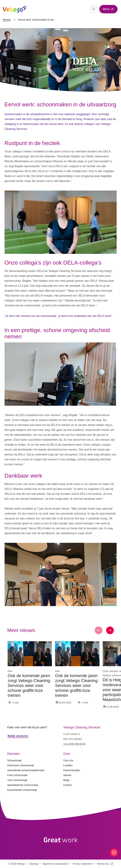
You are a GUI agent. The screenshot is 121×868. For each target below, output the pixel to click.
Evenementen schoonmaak (22, 790)
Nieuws (7, 20)
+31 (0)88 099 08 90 (75, 744)
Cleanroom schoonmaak (21, 765)
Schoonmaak (15, 760)
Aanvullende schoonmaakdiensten (26, 770)
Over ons (68, 760)
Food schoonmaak (17, 775)
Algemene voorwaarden (56, 864)
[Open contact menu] (114, 853)
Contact (68, 785)
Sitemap (34, 864)
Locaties (68, 765)
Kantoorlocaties (72, 770)
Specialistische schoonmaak (23, 785)
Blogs (66, 780)
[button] (99, 630)
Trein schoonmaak (17, 780)
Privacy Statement (83, 864)
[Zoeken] (94, 9)
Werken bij (105, 864)
